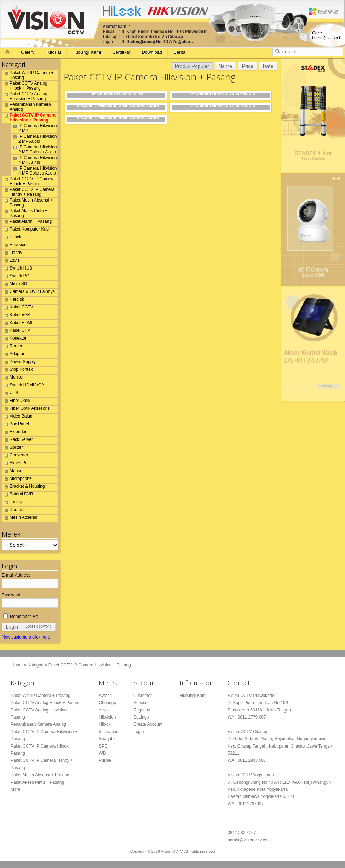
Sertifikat (122, 52)
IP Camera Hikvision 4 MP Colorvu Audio (34, 171)
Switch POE (17, 277)
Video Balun (18, 417)
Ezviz (11, 261)
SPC (103, 746)
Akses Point (17, 464)
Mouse (12, 472)
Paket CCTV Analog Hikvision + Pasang (25, 96)
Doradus (14, 511)
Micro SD (15, 285)
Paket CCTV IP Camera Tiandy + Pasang (28, 192)
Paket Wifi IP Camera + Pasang (28, 75)
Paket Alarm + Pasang (27, 222)
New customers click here (26, 637)
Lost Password (39, 626)
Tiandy (12, 254)
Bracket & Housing (24, 487)
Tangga (13, 503)
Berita (179, 52)
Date (268, 66)
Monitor (13, 378)
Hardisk (13, 300)
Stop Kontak (18, 370)
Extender (15, 433)
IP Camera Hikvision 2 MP (34, 128)
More (15, 789)
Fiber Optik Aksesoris (26, 409)
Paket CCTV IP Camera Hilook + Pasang (28, 181)
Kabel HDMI (18, 324)
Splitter (13, 448)
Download (152, 52)
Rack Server (18, 441)
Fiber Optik (16, 402)
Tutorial (53, 52)
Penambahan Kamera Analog (27, 107)
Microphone (17, 480)
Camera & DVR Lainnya (29, 293)
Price (248, 66)
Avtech (105, 696)
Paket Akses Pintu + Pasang (25, 213)
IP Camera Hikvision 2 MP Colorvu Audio (34, 149)
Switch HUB (17, 269)
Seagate (107, 739)
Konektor (15, 339)
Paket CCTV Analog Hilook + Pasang (25, 86)
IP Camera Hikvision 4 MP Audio (34, 160)
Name (225, 66)
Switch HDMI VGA (23, 386)
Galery (28, 52)
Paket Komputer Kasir (27, 230)
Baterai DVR (18, 495)
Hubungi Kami (87, 52)
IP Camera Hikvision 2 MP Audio (34, 139)
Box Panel (16, 425)
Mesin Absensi (20, 518)
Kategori (36, 665)
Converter (15, 456)
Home (17, 665)
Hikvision (15, 246)
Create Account (148, 724)
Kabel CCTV (18, 308)
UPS (10, 394)
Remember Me (21, 617)
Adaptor (13, 355)
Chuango (107, 703)
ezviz (103, 710)
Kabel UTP (16, 331)
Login (12, 627)
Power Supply (19, 363)
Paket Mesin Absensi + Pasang (28, 203)
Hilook (12, 238)
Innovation (108, 732)
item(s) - (327, 35)
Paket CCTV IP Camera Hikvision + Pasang (29, 118)
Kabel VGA (16, 316)
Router (12, 347)
